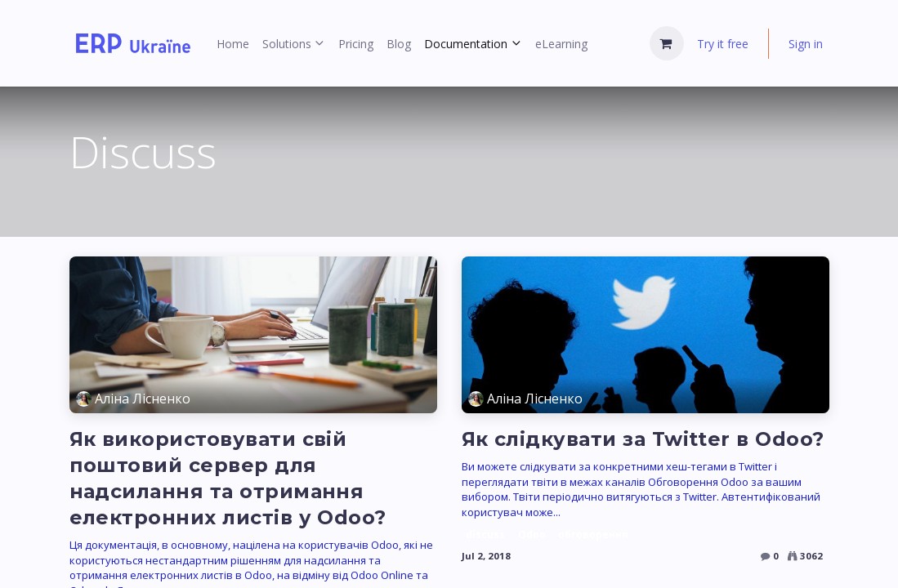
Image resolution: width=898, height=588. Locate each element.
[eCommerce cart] (667, 43)
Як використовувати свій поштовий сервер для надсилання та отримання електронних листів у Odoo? (228, 478)
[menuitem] (233, 44)
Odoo (532, 535)
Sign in (806, 44)
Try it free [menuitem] (723, 44)
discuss (485, 535)
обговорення (593, 535)
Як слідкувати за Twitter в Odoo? (643, 439)
